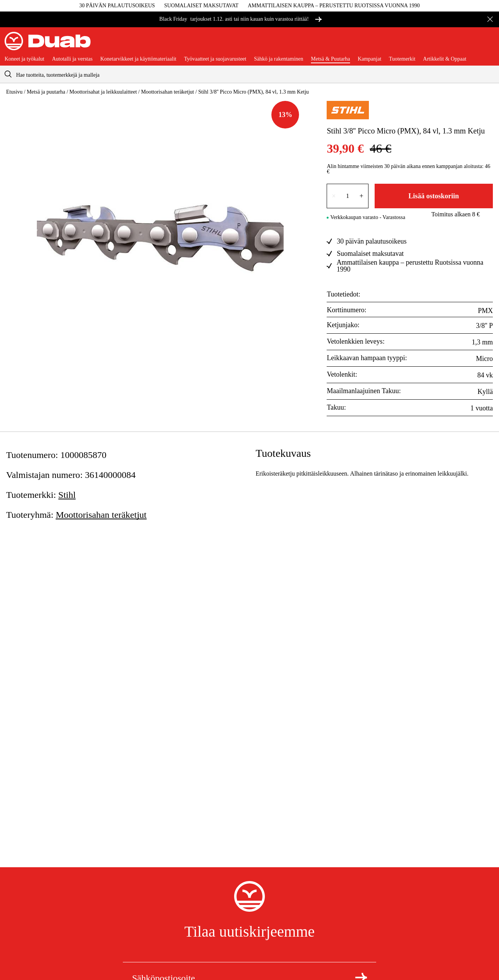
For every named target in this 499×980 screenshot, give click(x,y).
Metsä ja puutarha (46, 92)
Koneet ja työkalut (24, 59)
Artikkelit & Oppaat (445, 59)
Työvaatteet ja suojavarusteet (215, 59)
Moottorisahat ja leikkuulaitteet (103, 92)
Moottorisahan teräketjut (167, 92)
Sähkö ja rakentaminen (279, 59)
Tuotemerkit (402, 59)
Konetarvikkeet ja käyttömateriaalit (138, 59)
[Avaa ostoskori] (488, 44)
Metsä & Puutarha (330, 59)
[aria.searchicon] (8, 74)
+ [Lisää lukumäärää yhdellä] (362, 196)
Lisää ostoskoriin (434, 196)
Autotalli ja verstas (72, 59)
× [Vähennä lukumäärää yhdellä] (334, 196)
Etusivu (14, 92)
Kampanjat (369, 59)
